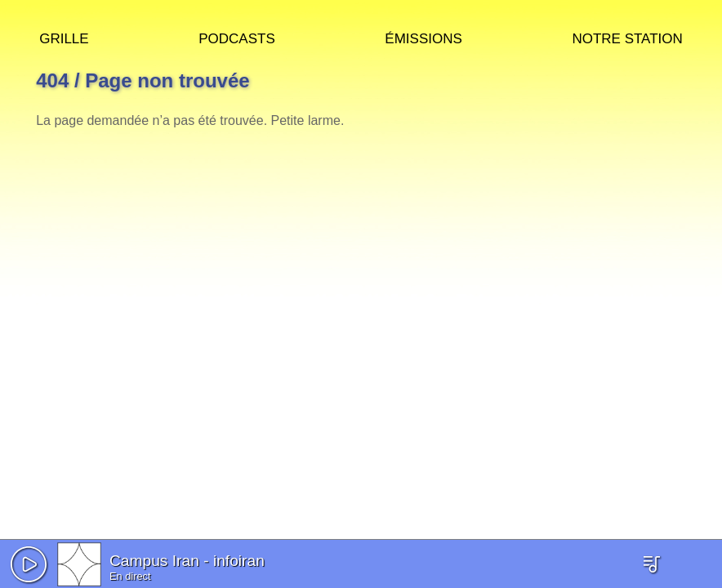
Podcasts (237, 36)
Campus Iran (154, 561)
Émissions (423, 36)
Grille (64, 36)
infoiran (239, 561)
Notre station (627, 36)
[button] (29, 564)
